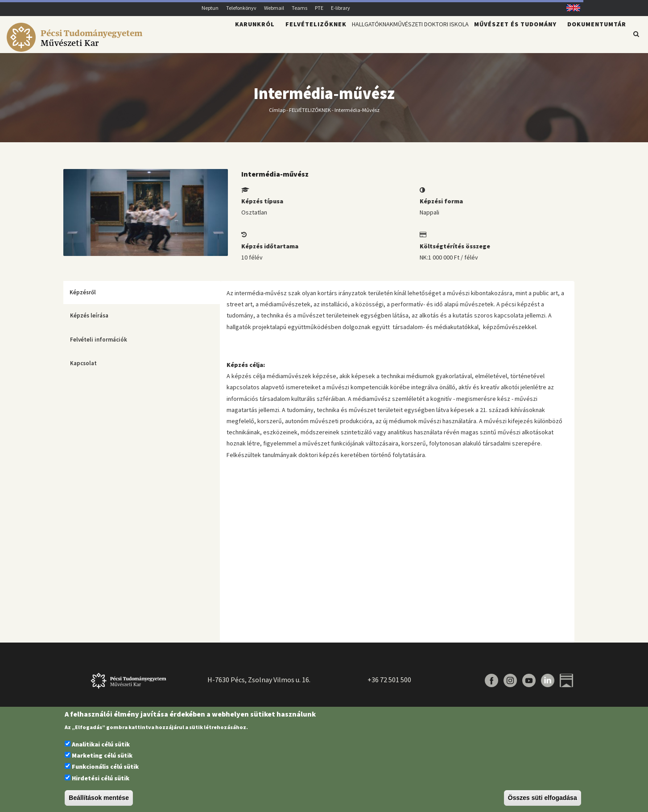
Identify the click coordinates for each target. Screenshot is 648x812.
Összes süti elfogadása (543, 798)
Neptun (210, 8)
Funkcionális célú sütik (105, 767)
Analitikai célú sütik (101, 744)
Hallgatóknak (333, 38)
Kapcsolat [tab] (83, 369)
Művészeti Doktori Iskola (416, 38)
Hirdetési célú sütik (101, 778)
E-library (341, 8)
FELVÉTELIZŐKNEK (310, 115)
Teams (299, 8)
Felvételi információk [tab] (99, 345)
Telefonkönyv (241, 8)
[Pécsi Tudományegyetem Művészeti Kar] (76, 47)
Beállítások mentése (99, 798)
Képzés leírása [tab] (89, 321)
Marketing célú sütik (102, 755)
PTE (319, 8)
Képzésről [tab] (83, 298)
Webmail (274, 8)
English (570, 8)
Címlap (277, 115)
